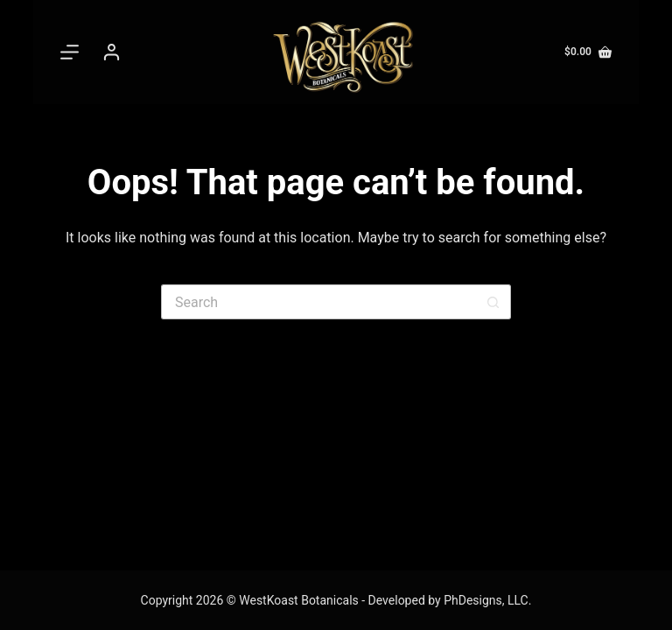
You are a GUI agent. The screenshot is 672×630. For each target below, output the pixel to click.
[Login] (112, 52)
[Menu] (73, 52)
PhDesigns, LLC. (487, 600)
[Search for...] (318, 302)
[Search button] (493, 302)
